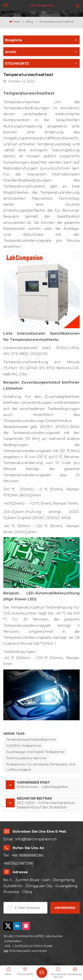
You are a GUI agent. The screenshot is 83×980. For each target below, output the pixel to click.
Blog (30, 22)
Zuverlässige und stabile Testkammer (35, 752)
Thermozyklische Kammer (26, 758)
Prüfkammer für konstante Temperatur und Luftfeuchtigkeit (41, 767)
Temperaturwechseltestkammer (31, 740)
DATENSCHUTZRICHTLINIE (34, 946)
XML (8, 946)
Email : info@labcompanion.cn (30, 839)
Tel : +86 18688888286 (23, 855)
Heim (15, 22)
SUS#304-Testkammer (24, 746)
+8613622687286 (18, 863)
